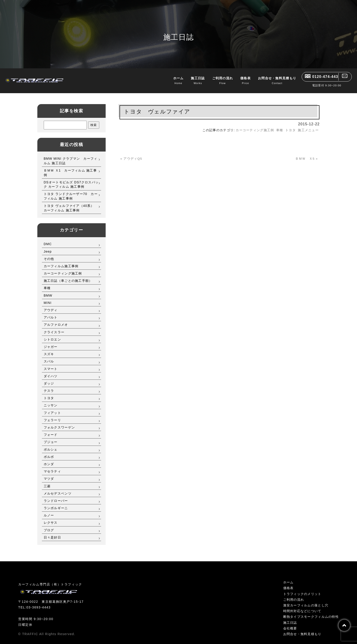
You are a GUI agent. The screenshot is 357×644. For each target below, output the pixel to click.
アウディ (51, 306)
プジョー (51, 438)
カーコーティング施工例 (63, 269)
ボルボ (49, 453)
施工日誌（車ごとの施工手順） (68, 277)
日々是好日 (52, 534)
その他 (49, 255)
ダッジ (49, 380)
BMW (48, 292)
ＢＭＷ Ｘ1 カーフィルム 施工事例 (70, 169)
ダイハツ (51, 372)
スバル (49, 358)
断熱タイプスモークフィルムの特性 (311, 613)
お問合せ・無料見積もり (269, 80)
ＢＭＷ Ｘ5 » (305, 155)
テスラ (49, 387)
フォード (51, 431)
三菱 (47, 482)
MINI (48, 299)
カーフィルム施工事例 (61, 262)
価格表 (237, 80)
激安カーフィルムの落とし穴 (306, 601)
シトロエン (52, 336)
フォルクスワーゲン (59, 423)
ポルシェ (51, 446)
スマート (51, 365)
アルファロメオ (56, 321)
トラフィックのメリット (302, 590)
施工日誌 (190, 80)
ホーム (170, 80)
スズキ (49, 350)
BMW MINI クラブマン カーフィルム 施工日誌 (71, 157)
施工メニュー (308, 126)
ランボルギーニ (56, 504)
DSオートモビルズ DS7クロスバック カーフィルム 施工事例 (71, 181)
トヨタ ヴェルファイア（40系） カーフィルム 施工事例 (71, 204)
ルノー (49, 511)
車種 (47, 284)
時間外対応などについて (302, 607)
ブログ (49, 526)
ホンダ (49, 460)
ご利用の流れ (214, 80)
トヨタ (49, 394)
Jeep (48, 248)
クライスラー (54, 328)
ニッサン (51, 402)
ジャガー (51, 343)
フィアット (52, 409)
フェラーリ (52, 416)
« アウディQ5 (133, 155)
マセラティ (52, 467)
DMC (48, 240)
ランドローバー (56, 497)
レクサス (51, 519)
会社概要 (290, 624)
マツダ (49, 475)
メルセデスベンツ (58, 490)
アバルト (51, 313)
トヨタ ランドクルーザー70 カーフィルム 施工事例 (71, 192)
